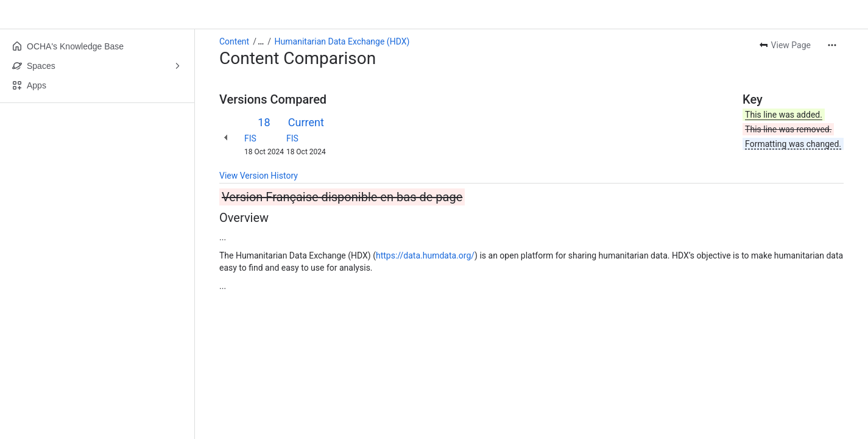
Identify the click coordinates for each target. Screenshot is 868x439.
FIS (250, 138)
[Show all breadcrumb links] (261, 41)
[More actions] (832, 45)
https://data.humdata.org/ (425, 255)
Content (234, 41)
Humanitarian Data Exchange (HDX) (342, 41)
